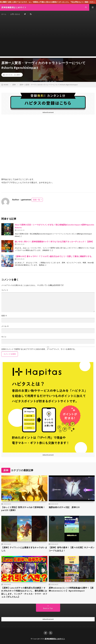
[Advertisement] (48, 38)
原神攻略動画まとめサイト (55, 639)
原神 (18, 75)
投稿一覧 (37, 200)
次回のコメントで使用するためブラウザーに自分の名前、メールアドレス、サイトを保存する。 (39, 349)
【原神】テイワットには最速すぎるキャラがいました (24, 549)
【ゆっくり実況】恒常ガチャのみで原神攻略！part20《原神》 (23, 509)
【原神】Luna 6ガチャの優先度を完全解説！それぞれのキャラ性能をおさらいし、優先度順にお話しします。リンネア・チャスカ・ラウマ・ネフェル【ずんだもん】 (24, 592)
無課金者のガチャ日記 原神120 (64, 507)
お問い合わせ (15, 14)
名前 (4, 316)
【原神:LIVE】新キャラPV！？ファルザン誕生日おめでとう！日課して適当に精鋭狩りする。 (54, 256)
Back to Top (48, 608)
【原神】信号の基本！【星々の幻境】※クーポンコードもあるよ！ (72, 549)
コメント (5, 290)
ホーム (4, 14)
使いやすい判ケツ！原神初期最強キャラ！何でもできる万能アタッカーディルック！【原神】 (54, 242)
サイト (4, 337)
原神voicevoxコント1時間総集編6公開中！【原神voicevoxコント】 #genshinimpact (71, 589)
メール (5, 326)
